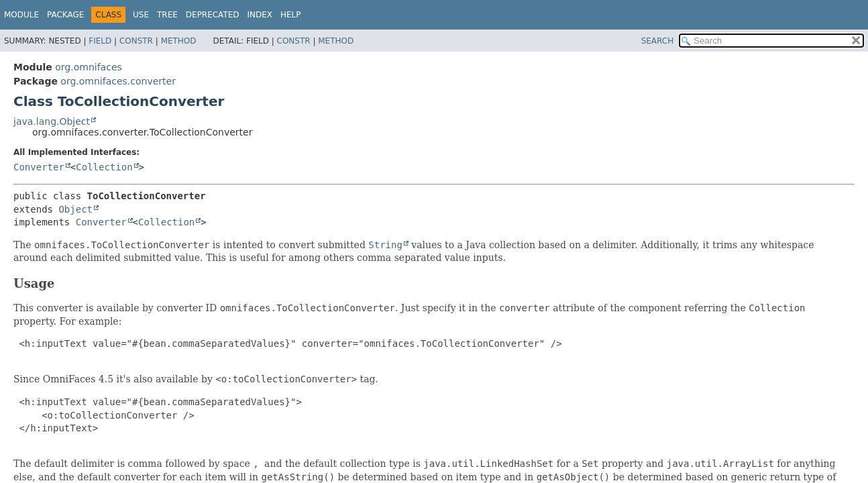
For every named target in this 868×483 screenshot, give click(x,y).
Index (260, 15)
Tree (167, 15)
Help (291, 15)
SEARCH (658, 41)
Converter (39, 167)
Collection (104, 167)
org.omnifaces (89, 67)
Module (21, 15)
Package (65, 15)
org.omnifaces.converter (118, 81)
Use (141, 15)
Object (75, 209)
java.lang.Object (52, 121)
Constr (136, 41)
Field (100, 41)
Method (179, 41)
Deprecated (213, 15)
